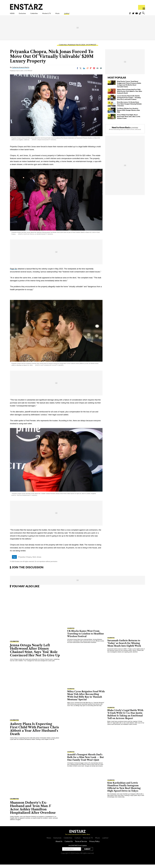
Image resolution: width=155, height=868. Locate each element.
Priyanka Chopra (25, 560)
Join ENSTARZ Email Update (78, 849)
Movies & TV (61, 15)
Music (75, 15)
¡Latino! (87, 15)
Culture (78, 841)
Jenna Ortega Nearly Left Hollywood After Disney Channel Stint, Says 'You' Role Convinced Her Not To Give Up (35, 654)
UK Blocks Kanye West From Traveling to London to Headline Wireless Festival (86, 637)
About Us (59, 845)
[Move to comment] (101, 72)
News (49, 841)
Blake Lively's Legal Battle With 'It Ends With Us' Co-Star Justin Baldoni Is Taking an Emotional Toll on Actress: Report (125, 718)
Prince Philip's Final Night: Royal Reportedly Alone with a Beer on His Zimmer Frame (129, 120)
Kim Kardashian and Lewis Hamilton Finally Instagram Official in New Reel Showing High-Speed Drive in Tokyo (124, 790)
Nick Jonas (37, 560)
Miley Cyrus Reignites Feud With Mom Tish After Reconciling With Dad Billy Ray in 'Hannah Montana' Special (86, 699)
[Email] (97, 72)
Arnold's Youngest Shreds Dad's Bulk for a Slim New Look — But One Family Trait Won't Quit (86, 761)
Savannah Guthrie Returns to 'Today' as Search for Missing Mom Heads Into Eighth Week (124, 647)
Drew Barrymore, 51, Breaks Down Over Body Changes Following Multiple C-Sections (129, 107)
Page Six (14, 272)
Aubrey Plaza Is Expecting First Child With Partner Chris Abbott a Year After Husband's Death (130, 95)
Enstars (26, 7)
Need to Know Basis (121, 131)
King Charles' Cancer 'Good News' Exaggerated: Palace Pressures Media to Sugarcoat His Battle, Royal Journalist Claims (129, 87)
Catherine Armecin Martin (21, 71)
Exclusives (27, 15)
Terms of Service (81, 845)
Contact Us (69, 845)
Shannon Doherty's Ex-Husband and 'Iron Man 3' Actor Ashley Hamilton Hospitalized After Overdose (33, 811)
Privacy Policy (94, 845)
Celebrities (43, 15)
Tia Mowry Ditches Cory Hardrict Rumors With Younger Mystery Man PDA (128, 114)
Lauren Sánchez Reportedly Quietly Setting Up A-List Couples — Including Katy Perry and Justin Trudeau (129, 101)
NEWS (13, 15)
